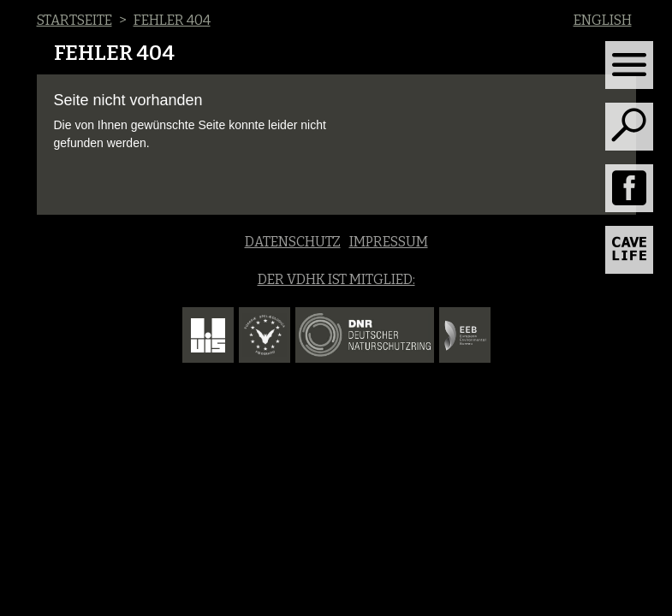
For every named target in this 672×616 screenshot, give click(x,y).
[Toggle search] (629, 127)
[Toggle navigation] (629, 65)
